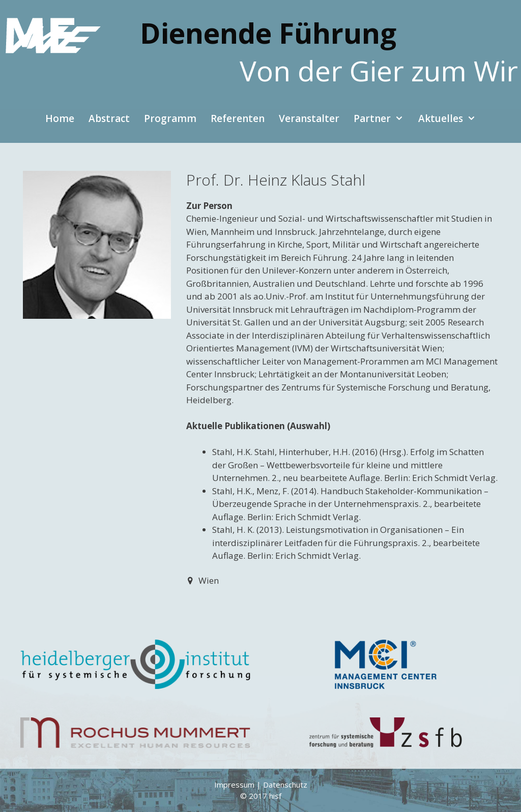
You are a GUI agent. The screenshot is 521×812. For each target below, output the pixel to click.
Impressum (234, 785)
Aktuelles (451, 118)
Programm (170, 118)
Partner (382, 118)
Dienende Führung (268, 33)
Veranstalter (309, 118)
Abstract (109, 118)
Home (60, 118)
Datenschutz (285, 785)
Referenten (238, 118)
